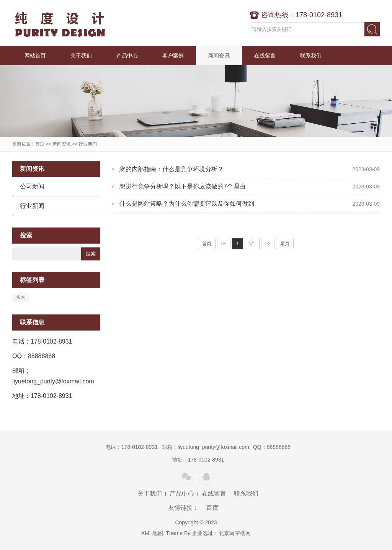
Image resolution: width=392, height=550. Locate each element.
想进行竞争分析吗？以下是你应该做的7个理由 (182, 186)
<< (224, 244)
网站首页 (35, 56)
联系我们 (311, 56)
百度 (212, 508)
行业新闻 (88, 144)
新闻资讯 (219, 56)
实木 (21, 297)
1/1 (252, 244)
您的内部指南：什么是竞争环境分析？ (171, 169)
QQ (206, 477)
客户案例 (173, 56)
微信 (186, 477)
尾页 (285, 244)
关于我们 (81, 56)
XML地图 (152, 533)
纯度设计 (60, 23)
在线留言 (265, 56)
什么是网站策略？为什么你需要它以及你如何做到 (187, 204)
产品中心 (127, 56)
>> (268, 244)
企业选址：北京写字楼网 (221, 533)
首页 (40, 144)
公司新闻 (32, 186)
